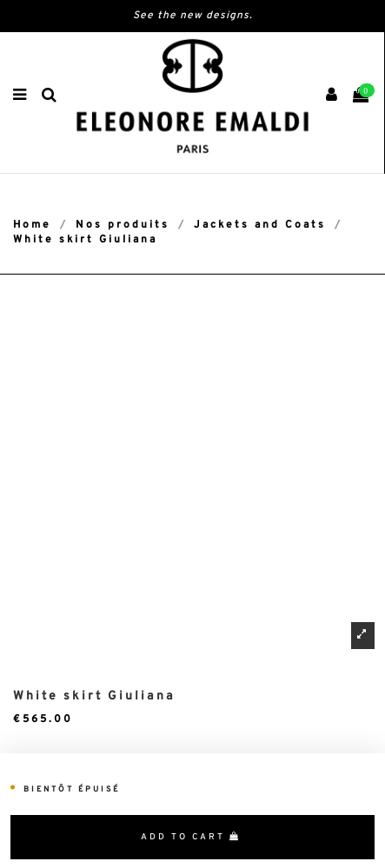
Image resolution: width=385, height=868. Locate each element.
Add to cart (191, 837)
